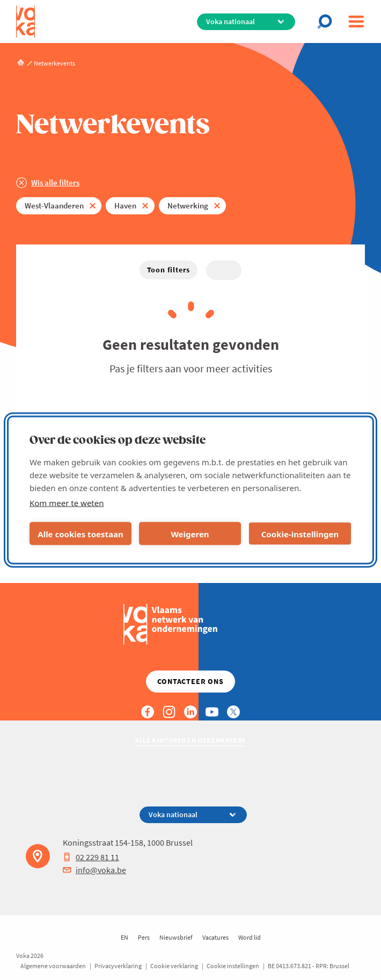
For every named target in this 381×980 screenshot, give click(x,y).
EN (124, 937)
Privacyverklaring (118, 966)
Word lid (250, 937)
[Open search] (328, 21)
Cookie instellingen (233, 966)
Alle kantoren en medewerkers (190, 740)
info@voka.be (94, 870)
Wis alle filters (55, 182)
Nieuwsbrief (176, 937)
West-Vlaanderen (54, 206)
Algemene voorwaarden (53, 966)
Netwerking (188, 206)
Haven (125, 206)
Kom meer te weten (67, 503)
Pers (144, 937)
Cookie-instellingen (300, 534)
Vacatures (215, 937)
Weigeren (190, 534)
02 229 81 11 (91, 857)
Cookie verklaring (174, 966)
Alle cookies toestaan (80, 534)
